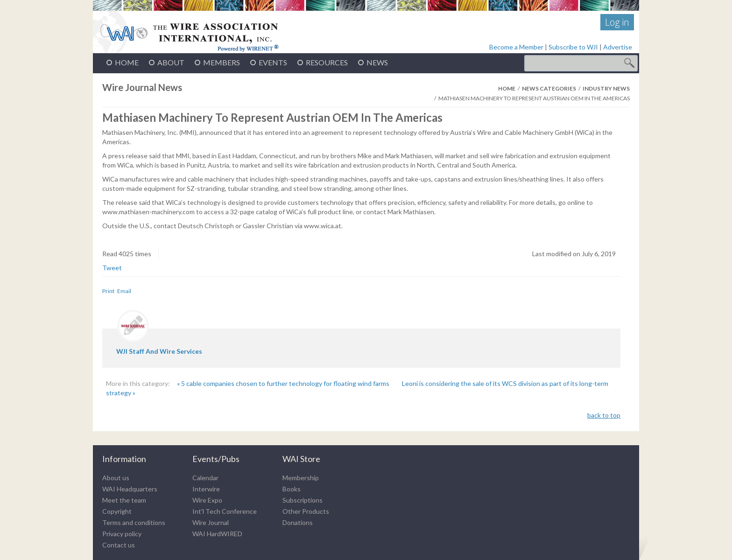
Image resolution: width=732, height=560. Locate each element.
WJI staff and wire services (159, 351)
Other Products (306, 511)
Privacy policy (122, 534)
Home (507, 88)
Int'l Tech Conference (225, 511)
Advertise (618, 47)
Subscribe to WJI (573, 47)
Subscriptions (303, 500)
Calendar (205, 478)
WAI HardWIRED (217, 534)
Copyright (117, 511)
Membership (301, 478)
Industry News (606, 88)
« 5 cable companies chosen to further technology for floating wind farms (284, 383)
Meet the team (124, 500)
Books (292, 489)
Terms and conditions (134, 522)
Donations (298, 522)
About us (116, 478)
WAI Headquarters (130, 489)
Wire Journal (211, 522)
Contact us (119, 545)
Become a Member (516, 47)
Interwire (206, 489)
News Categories (549, 88)
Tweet (112, 268)
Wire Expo (207, 500)
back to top (604, 415)
